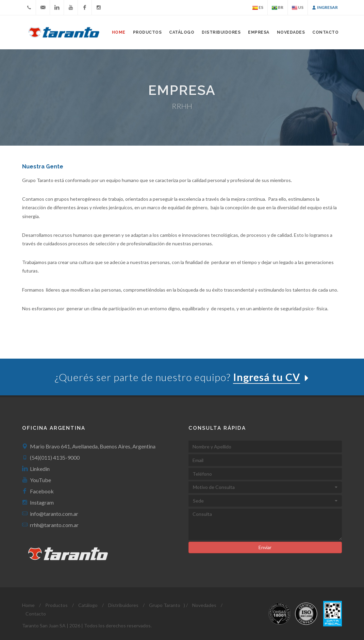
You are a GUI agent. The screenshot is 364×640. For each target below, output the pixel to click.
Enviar (265, 547)
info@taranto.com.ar (54, 514)
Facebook (42, 491)
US (298, 8)
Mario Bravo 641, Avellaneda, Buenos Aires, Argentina (93, 446)
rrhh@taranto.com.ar (54, 525)
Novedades (291, 32)
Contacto (325, 32)
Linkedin (40, 469)
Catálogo (182, 32)
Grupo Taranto (165, 605)
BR (278, 8)
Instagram (42, 502)
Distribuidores (221, 32)
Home (119, 32)
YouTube (40, 480)
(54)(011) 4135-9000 (55, 457)
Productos (56, 605)
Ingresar (325, 7)
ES (258, 8)
